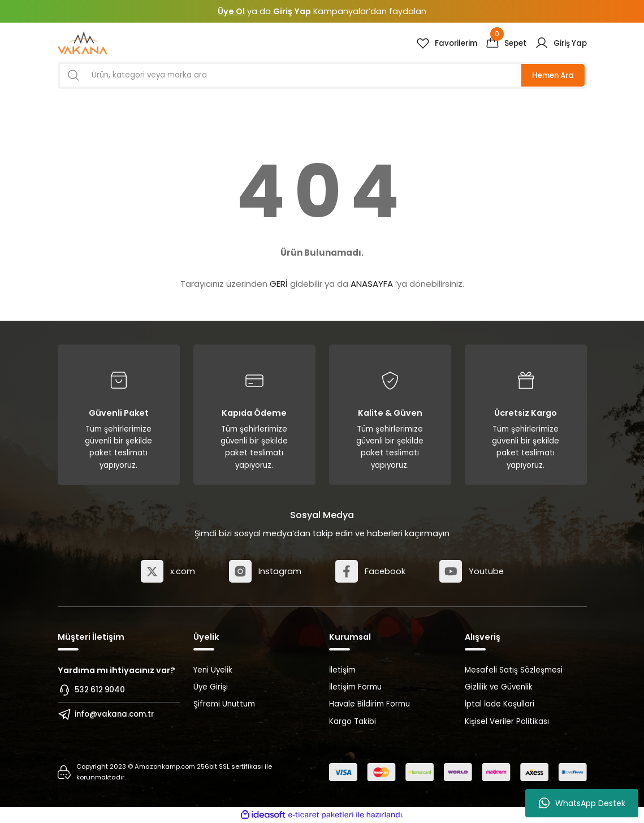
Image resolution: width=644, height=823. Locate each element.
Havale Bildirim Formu (369, 704)
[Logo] (83, 43)
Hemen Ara (553, 76)
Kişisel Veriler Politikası (507, 721)
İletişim (342, 670)
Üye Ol (231, 11)
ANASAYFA (372, 284)
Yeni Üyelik (213, 670)
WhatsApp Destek (582, 803)
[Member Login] (561, 43)
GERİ (279, 284)
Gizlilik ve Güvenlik (499, 687)
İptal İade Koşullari (500, 704)
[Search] (322, 75)
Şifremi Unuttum (224, 704)
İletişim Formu (355, 687)
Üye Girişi (211, 687)
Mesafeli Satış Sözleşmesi (514, 670)
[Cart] (506, 43)
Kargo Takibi (353, 721)
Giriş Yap (292, 11)
